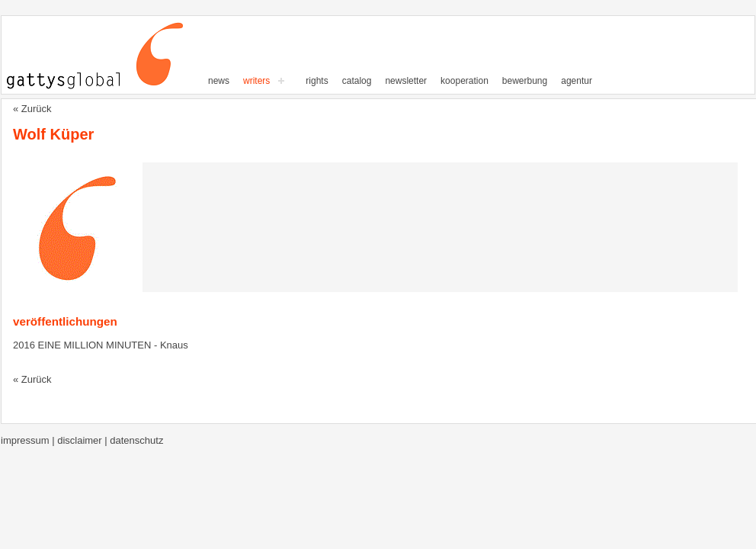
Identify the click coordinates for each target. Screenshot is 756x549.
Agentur (577, 81)
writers (256, 81)
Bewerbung (525, 81)
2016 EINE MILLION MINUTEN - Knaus (101, 345)
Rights (317, 81)
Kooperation (464, 81)
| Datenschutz (134, 440)
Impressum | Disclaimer (53, 440)
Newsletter (406, 81)
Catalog (357, 81)
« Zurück (32, 109)
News (219, 81)
